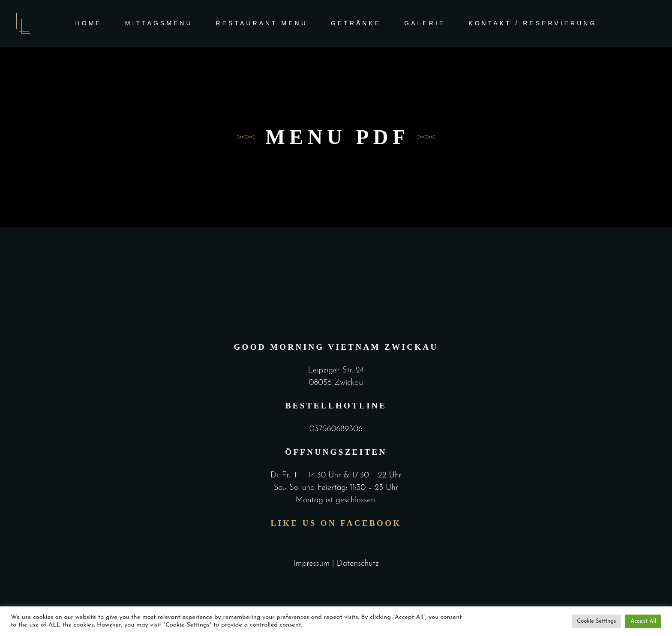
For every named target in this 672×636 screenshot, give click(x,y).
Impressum (311, 564)
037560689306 (336, 429)
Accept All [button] (643, 621)
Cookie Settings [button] (596, 621)
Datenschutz (357, 564)
